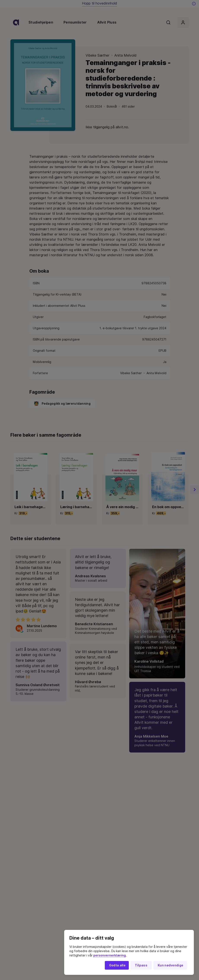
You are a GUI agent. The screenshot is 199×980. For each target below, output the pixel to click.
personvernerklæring (110, 955)
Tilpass (141, 965)
